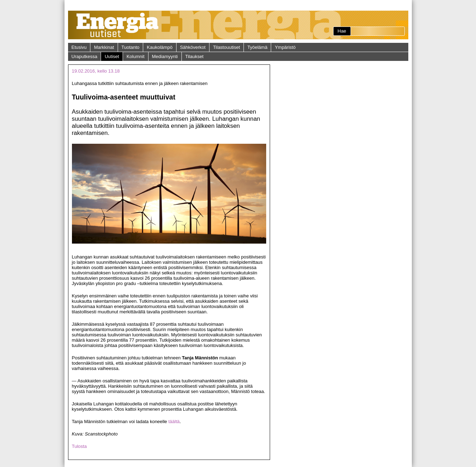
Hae (342, 31)
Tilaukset (195, 56)
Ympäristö (285, 47)
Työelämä (257, 47)
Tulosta (79, 446)
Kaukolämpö (159, 47)
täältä (174, 422)
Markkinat (104, 47)
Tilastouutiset (226, 47)
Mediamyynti (165, 56)
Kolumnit (136, 56)
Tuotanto (131, 47)
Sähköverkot (193, 47)
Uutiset (112, 56)
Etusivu (79, 47)
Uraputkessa (85, 56)
